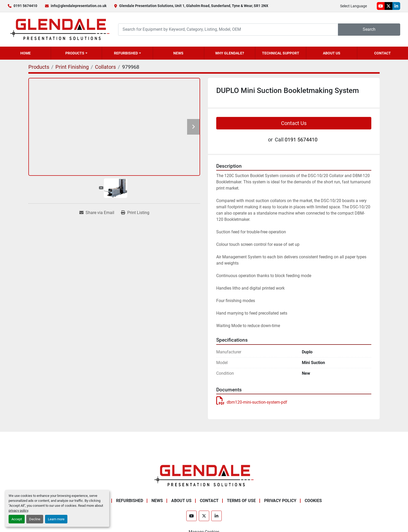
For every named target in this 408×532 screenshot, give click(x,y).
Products (75, 53)
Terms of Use (241, 501)
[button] (76, 53)
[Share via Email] (97, 213)
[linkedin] (396, 6)
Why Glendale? (230, 53)
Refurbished (126, 53)
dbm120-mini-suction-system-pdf (252, 402)
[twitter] (388, 6)
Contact (382, 53)
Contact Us (294, 123)
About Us (332, 53)
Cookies (313, 501)
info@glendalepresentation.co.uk (79, 6)
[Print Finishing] (72, 67)
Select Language (353, 6)
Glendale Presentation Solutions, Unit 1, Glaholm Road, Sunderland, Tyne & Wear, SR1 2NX (194, 6)
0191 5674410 (25, 6)
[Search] (228, 30)
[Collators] (105, 67)
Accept (17, 519)
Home (25, 53)
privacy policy (18, 511)
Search (369, 29)
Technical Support (281, 53)
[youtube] (381, 6)
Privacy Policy (280, 501)
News (178, 53)
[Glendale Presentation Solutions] (204, 475)
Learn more (56, 519)
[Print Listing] (135, 213)
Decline (35, 519)
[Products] (39, 67)
